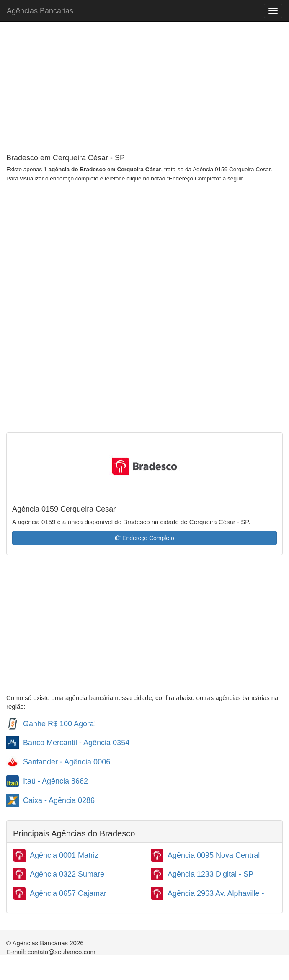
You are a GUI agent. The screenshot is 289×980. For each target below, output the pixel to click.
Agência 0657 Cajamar (68, 893)
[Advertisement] (144, 89)
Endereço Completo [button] (144, 538)
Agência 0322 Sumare (67, 874)
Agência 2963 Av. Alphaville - (216, 893)
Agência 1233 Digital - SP (210, 874)
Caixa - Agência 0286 (59, 800)
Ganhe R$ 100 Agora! (59, 724)
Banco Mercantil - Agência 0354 (76, 743)
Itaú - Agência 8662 (55, 781)
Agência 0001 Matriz (64, 855)
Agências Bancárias (40, 11)
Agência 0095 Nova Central (214, 855)
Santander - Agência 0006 (67, 762)
